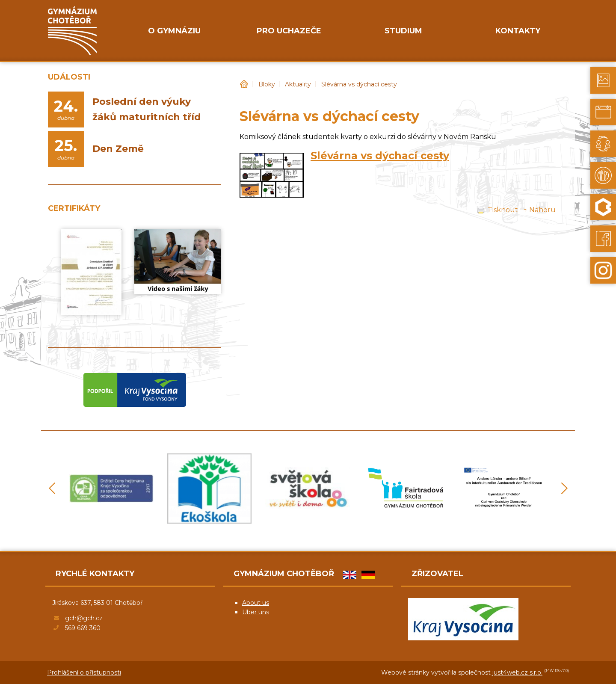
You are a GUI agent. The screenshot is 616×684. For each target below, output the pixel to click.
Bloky (267, 84)
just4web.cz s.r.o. (517, 672)
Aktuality (298, 84)
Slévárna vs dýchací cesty (359, 84)
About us (256, 603)
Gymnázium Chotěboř (244, 84)
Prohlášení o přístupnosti (84, 672)
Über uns (256, 612)
